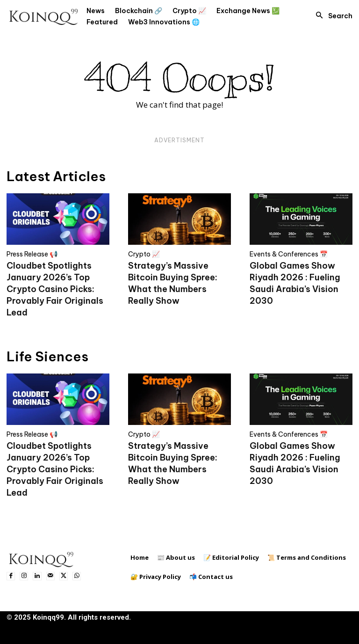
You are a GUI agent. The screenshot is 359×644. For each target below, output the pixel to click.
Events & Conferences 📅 (289, 254)
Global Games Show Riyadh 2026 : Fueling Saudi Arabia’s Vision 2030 (295, 283)
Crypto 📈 (144, 254)
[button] (331, 16)
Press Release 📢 (32, 254)
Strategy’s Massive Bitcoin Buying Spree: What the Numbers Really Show (173, 283)
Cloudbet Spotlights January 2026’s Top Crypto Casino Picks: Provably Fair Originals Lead (55, 289)
